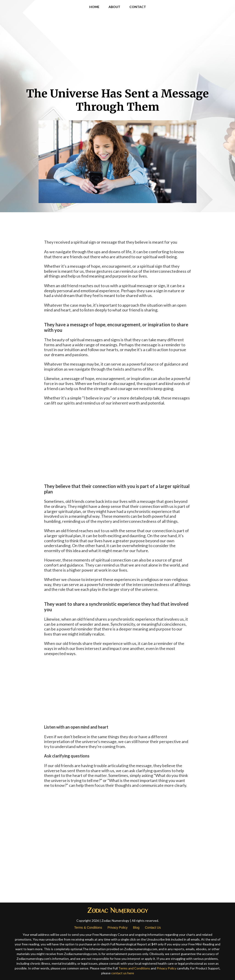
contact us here (123, 973)
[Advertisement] (117, 50)
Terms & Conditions (88, 928)
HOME (94, 7)
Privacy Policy (118, 928)
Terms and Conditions (134, 968)
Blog (136, 928)
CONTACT (138, 7)
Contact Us (153, 928)
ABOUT (114, 7)
